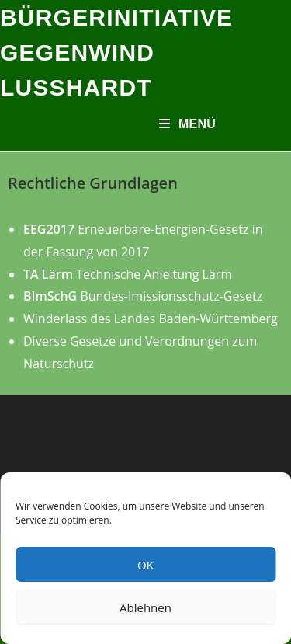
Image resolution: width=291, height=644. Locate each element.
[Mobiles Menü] (187, 124)
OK (145, 565)
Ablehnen (145, 607)
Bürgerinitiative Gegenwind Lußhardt (116, 52)
